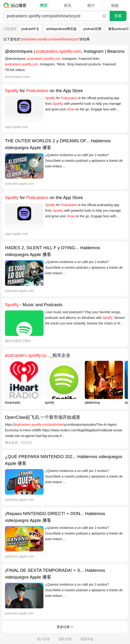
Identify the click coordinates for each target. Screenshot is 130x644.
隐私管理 (65, 639)
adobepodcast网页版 (61, 29)
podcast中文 (30, 29)
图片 (91, 6)
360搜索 (16, 5)
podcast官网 (92, 29)
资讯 (67, 6)
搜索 (118, 16)
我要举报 (87, 639)
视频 (115, 6)
